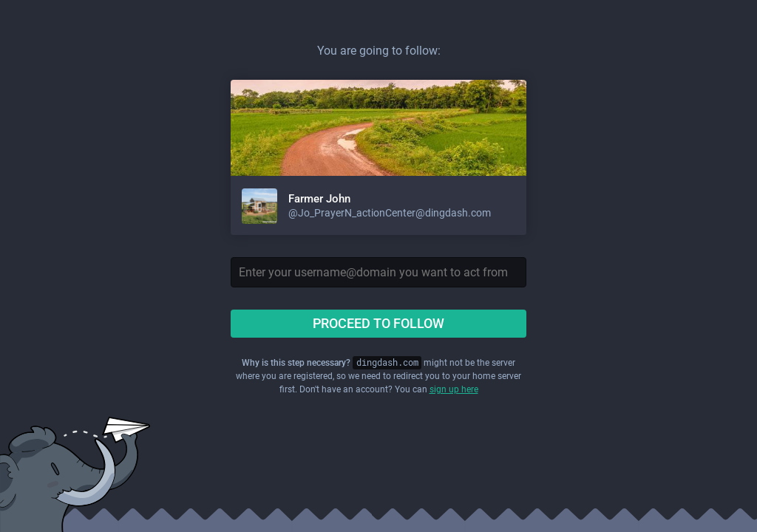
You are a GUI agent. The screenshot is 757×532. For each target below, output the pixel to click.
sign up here (454, 389)
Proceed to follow (378, 323)
